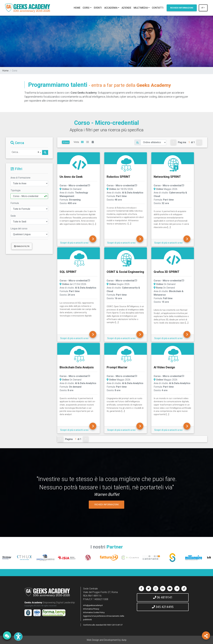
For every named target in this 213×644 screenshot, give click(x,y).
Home (5, 71)
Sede (13, 216)
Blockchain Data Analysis (77, 367)
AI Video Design (164, 367)
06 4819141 (163, 597)
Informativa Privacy (91, 609)
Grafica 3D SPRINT (167, 272)
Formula (15, 203)
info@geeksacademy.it (93, 605)
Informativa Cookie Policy (94, 612)
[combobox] (26, 152)
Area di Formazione (20, 178)
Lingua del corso (19, 228)
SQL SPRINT (68, 272)
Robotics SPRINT (118, 177)
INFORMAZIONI (182, 8)
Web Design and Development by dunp (107, 640)
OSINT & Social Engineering (125, 272)
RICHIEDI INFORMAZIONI (107, 504)
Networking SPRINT (167, 177)
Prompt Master (117, 367)
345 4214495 (163, 607)
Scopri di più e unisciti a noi (74, 243)
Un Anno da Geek (71, 177)
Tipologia (15, 190)
